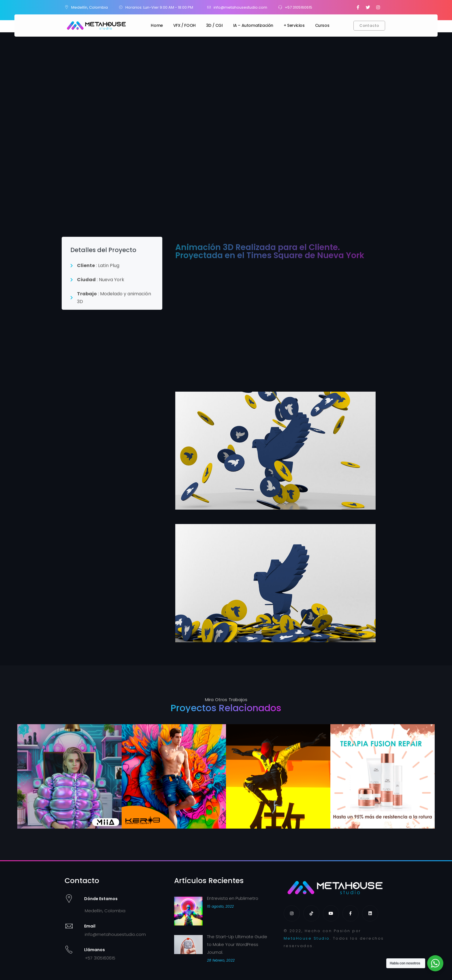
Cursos (322, 25)
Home (157, 25)
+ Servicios (294, 25)
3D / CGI (214, 25)
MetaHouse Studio (307, 938)
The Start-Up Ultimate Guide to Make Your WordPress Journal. (237, 944)
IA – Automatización (253, 25)
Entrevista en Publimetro (233, 898)
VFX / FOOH (184, 25)
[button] (369, 26)
